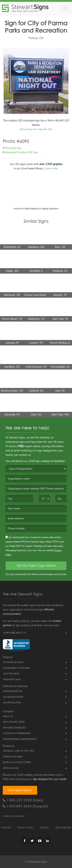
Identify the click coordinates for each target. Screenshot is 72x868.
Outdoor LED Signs (13, 662)
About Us (8, 716)
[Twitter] (32, 841)
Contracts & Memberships (17, 733)
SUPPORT (6, 828)
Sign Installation (12, 703)
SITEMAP (44, 828)
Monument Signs (12, 680)
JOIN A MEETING (63, 828)
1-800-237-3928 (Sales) (23, 800)
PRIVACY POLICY (25, 828)
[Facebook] (24, 841)
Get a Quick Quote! (20, 790)
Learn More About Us (14, 633)
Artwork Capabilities (14, 728)
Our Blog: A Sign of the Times (18, 751)
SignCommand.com (13, 691)
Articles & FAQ (10, 768)
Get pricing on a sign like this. (36, 129)
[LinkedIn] (47, 841)
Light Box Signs (11, 674)
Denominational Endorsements (20, 739)
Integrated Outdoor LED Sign (21, 152)
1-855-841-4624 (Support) (25, 806)
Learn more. (51, 168)
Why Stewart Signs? (14, 722)
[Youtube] (40, 841)
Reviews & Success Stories (17, 762)
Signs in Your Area (13, 757)
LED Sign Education (13, 697)
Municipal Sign (13, 148)
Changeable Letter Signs (16, 668)
